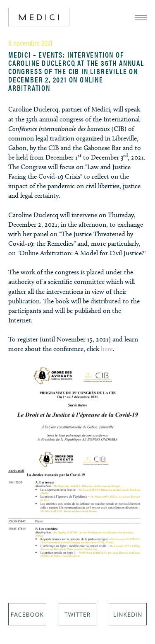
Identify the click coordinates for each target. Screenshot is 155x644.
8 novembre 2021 (30, 43)
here (107, 349)
